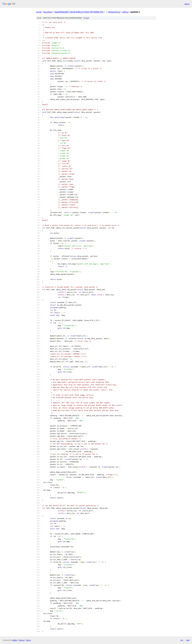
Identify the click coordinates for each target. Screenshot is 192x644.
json (188, 640)
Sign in (187, 4)
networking (114, 12)
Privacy (21, 640)
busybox (48, 12)
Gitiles (15, 640)
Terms (28, 640)
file (86, 18)
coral (39, 12)
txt (182, 640)
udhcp (125, 12)
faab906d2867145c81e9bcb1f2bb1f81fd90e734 (79, 12)
